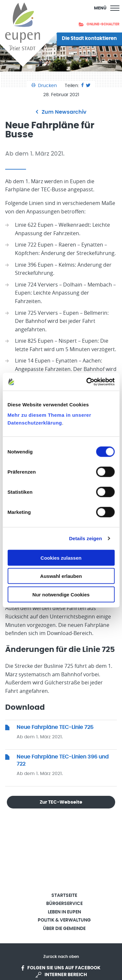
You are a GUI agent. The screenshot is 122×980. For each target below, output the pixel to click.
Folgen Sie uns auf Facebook (61, 968)
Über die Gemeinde (64, 929)
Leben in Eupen (64, 912)
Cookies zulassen (61, 558)
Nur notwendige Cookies (61, 594)
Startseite (64, 896)
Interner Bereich (61, 975)
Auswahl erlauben (61, 576)
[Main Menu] (107, 8)
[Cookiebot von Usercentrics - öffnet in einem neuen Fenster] (87, 382)
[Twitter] (88, 86)
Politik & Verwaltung (64, 920)
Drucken (45, 86)
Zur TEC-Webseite (61, 802)
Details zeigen (85, 538)
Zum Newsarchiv (61, 112)
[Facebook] (82, 86)
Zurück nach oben (61, 957)
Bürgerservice (64, 904)
